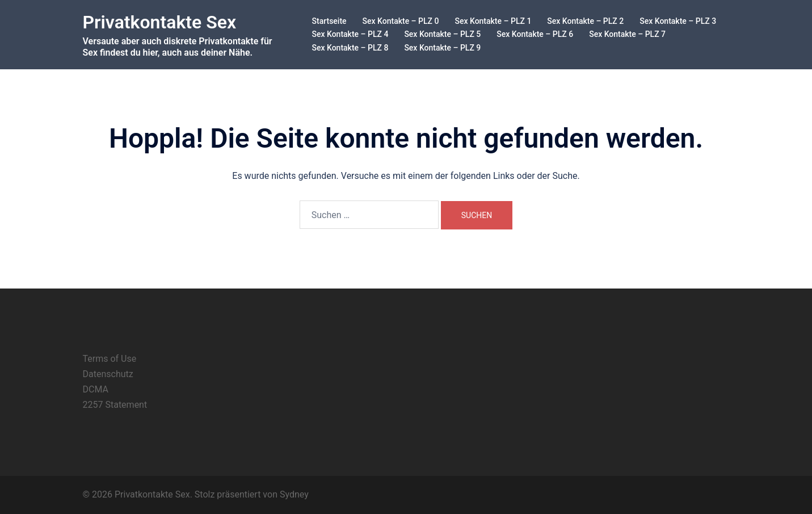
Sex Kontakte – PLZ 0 (401, 21)
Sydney (294, 494)
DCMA (96, 389)
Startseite (329, 21)
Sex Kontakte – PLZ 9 (442, 48)
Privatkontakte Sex (160, 22)
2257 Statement (115, 405)
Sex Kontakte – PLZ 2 (585, 21)
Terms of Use (110, 359)
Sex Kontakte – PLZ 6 (535, 34)
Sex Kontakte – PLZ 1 (493, 21)
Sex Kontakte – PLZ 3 (678, 21)
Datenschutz (108, 374)
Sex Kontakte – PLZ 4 (350, 34)
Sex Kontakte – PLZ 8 (350, 48)
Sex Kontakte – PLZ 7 (627, 34)
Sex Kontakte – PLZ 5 (442, 34)
